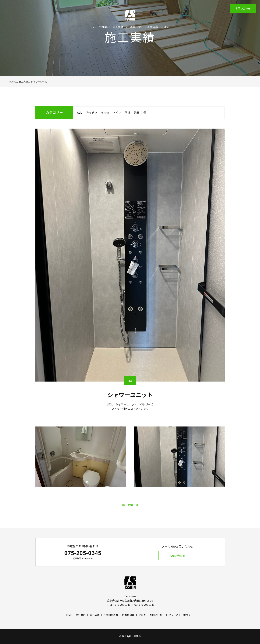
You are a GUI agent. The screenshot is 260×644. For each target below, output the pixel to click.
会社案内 (104, 27)
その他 (105, 112)
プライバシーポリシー (181, 615)
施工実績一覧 (130, 505)
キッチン (92, 112)
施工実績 (118, 27)
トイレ (117, 112)
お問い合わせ (243, 8)
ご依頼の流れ (134, 27)
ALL (79, 112)
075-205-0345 (83, 553)
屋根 (127, 112)
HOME (92, 27)
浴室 (137, 112)
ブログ (165, 27)
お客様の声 (151, 27)
